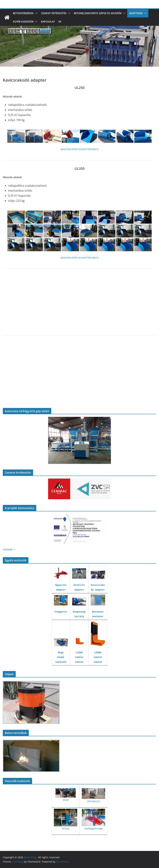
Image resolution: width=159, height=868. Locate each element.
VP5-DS (66, 829)
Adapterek (136, 13)
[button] (36, 13)
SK (60, 22)
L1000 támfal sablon (79, 657)
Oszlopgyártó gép (94, 828)
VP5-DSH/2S (93, 801)
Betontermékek (23, 13)
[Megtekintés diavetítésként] (80, 149)
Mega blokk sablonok (61, 657)
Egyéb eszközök (23, 22)
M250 (66, 800)
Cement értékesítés (54, 13)
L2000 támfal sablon (98, 657)
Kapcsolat (48, 22)
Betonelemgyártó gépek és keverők (98, 13)
